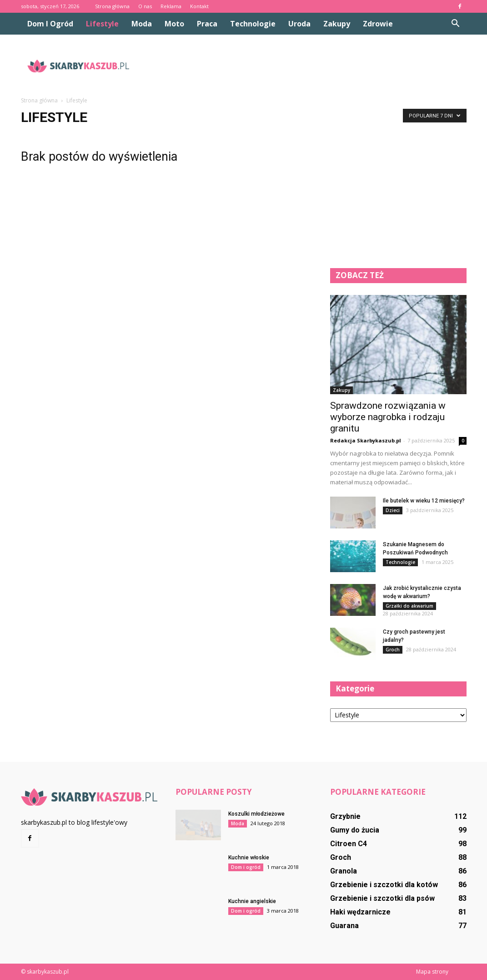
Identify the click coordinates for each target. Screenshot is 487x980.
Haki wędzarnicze (360, 912)
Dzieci (393, 510)
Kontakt (199, 6)
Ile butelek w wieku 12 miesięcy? (424, 501)
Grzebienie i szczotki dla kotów (384, 885)
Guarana (344, 926)
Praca (207, 24)
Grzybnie (345, 816)
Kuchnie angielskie (252, 901)
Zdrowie (378, 24)
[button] (456, 24)
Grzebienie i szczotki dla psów (382, 898)
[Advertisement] (301, 66)
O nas (145, 6)
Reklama (171, 6)
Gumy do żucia (355, 830)
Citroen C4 (349, 844)
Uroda (299, 24)
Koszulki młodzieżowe (256, 814)
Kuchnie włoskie (249, 858)
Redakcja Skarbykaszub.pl (366, 440)
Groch (393, 650)
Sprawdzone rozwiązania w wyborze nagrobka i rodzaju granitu (388, 417)
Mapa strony (432, 972)
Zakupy (337, 24)
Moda (142, 24)
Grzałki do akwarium (409, 606)
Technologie (253, 24)
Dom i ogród (50, 24)
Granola (344, 871)
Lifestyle (102, 24)
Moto (174, 24)
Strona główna (112, 6)
